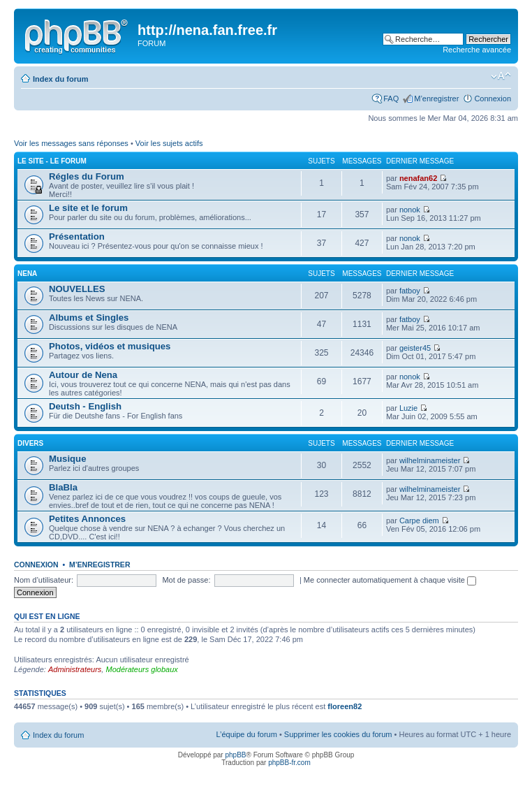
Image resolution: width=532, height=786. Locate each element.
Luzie (408, 408)
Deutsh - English (85, 406)
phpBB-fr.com (289, 763)
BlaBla (63, 487)
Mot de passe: (186, 580)
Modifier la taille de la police (501, 76)
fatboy (410, 291)
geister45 (415, 348)
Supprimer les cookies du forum (338, 734)
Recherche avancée (477, 50)
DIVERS (30, 443)
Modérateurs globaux (141, 669)
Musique (67, 459)
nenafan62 (418, 178)
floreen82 (345, 706)
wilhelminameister (430, 460)
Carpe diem (419, 521)
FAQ (391, 99)
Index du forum (60, 79)
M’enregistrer (436, 99)
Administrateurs (75, 669)
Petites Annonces (87, 519)
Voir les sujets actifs (169, 143)
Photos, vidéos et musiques (110, 346)
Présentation (77, 236)
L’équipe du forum (246, 734)
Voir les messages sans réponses (71, 143)
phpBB (235, 755)
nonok (410, 210)
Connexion (493, 99)
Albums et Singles (89, 318)
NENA (27, 274)
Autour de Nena (83, 375)
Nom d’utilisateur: (44, 580)
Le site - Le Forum (52, 161)
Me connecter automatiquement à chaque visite (390, 580)
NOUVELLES (77, 289)
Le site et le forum (88, 208)
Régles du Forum (87, 176)
